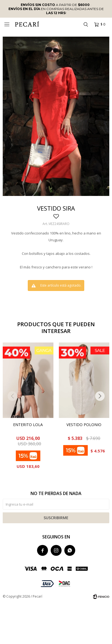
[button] (86, 24)
